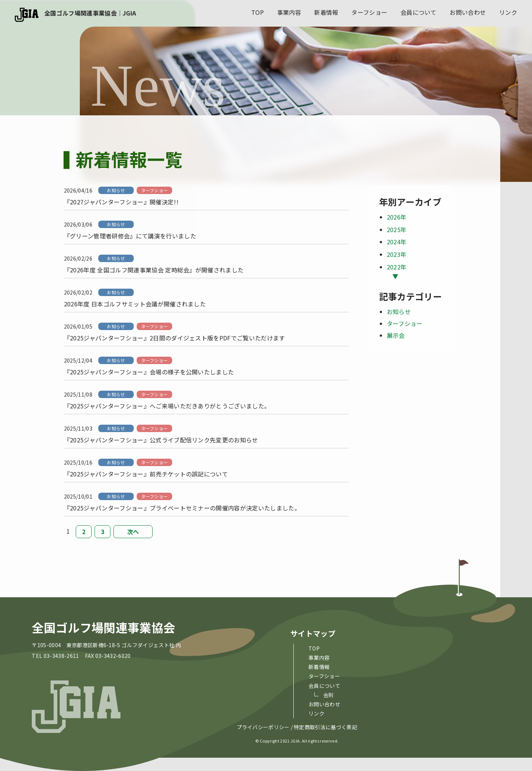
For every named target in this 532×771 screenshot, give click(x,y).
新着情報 (326, 12)
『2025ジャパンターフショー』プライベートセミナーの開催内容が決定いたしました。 (182, 508)
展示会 (396, 335)
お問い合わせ (468, 12)
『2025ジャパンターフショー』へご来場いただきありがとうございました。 (167, 406)
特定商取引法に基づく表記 (325, 727)
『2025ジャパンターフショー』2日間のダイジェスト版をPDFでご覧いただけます (175, 338)
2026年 (397, 217)
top (258, 12)
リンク (508, 12)
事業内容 (289, 12)
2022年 (397, 267)
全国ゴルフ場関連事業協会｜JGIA (90, 13)
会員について (419, 12)
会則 (329, 695)
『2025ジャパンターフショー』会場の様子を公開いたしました (149, 372)
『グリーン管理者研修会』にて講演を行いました (130, 236)
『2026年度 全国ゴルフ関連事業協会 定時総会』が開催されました (154, 270)
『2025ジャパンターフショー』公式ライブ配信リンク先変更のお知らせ (161, 440)
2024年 (397, 242)
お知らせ (116, 190)
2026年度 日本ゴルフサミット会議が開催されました (135, 304)
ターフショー (369, 12)
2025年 (397, 230)
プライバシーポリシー (263, 727)
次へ (133, 531)
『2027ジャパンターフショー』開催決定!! (121, 202)
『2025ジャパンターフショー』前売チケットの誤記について (146, 474)
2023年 (397, 254)
